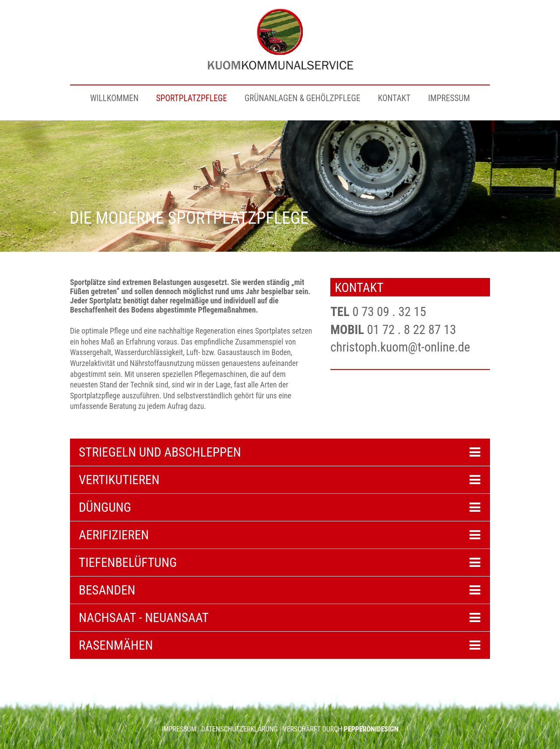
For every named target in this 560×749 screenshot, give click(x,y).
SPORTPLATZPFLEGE (192, 98)
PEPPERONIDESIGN (371, 729)
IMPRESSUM (449, 98)
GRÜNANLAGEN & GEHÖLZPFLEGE (303, 98)
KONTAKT (394, 98)
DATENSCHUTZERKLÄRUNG (240, 729)
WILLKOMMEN (114, 98)
